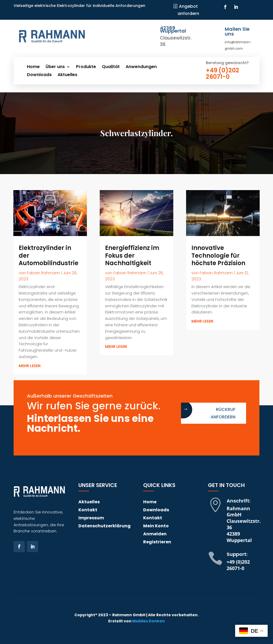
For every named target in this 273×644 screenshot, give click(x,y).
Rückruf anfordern (223, 413)
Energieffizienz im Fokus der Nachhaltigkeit (132, 256)
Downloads (39, 75)
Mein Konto (156, 527)
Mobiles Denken (148, 621)
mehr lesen (30, 366)
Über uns (55, 67)
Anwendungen (141, 67)
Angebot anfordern (188, 10)
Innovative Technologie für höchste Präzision (218, 256)
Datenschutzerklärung (105, 527)
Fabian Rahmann (43, 273)
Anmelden (155, 535)
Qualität (111, 67)
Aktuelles (67, 75)
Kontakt (88, 511)
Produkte (86, 67)
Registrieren (157, 543)
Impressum (91, 519)
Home (33, 67)
